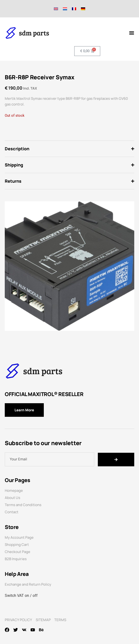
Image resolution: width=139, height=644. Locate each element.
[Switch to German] (83, 9)
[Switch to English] (56, 9)
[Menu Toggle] (132, 33)
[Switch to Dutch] (65, 9)
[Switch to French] (74, 9)
